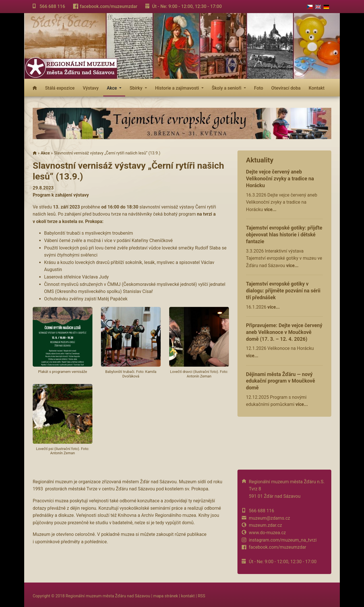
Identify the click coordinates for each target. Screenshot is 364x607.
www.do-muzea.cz (267, 533)
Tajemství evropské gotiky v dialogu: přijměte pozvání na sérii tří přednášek (283, 291)
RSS (201, 596)
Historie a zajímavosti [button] (178, 88)
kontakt (188, 596)
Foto (258, 88)
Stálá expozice (60, 88)
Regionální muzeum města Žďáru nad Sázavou (108, 596)
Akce (45, 153)
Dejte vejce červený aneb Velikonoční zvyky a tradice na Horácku (280, 179)
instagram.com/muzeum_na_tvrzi (283, 540)
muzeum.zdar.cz (265, 525)
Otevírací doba (286, 88)
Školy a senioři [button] (227, 88)
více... (270, 209)
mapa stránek (166, 596)
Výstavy (91, 88)
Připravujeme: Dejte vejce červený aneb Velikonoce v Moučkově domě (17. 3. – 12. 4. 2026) (284, 332)
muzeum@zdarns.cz (269, 518)
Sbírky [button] (137, 88)
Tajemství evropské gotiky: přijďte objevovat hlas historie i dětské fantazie (284, 235)
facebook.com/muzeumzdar (109, 6)
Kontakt (317, 88)
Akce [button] (112, 88)
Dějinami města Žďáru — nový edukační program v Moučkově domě (281, 381)
